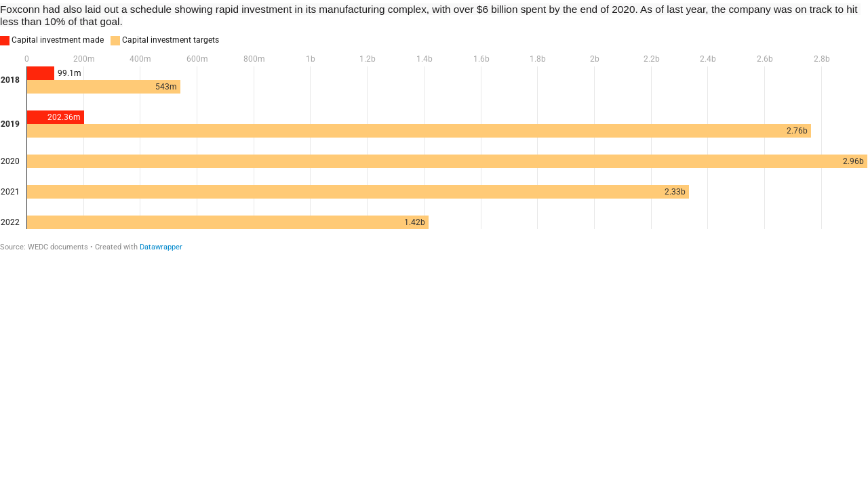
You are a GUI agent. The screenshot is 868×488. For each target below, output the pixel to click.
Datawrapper (161, 247)
